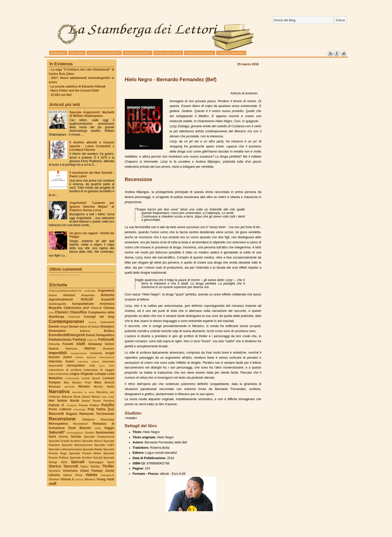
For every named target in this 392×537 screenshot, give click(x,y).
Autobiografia (58, 304)
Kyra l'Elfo (107, 366)
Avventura (107, 304)
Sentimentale (105, 433)
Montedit (69, 387)
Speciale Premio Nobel (85, 453)
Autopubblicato (83, 304)
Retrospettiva (58, 424)
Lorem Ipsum (91, 378)
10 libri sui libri (61, 95)
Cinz (51, 313)
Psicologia (80, 409)
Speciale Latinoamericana (65, 449)
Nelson (96, 397)
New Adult (108, 397)
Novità (75, 401)
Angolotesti (106, 291)
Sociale (76, 437)
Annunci (69, 295)
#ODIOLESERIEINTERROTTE (65, 291)
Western (90, 479)
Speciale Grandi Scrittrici (65, 441)
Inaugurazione (79, 353)
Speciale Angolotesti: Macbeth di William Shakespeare (92, 114)
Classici (62, 312)
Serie (53, 437)
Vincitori (54, 479)
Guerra (54, 349)
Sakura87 (57, 432)
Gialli (81, 344)
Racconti (56, 414)
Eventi (91, 335)
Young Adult (105, 479)
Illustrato (109, 349)
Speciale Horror (92, 441)
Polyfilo (108, 405)
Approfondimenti (61, 299)
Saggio (109, 428)
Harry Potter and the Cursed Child (75, 91)
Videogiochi (108, 475)
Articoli (87, 299)
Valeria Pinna (73, 475)
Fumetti (68, 344)
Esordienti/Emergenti (67, 335)
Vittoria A (67, 479)
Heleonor (71, 349)
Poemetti (72, 405)
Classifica (78, 312)
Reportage (108, 419)
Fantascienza (60, 339)
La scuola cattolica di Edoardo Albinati (78, 87)
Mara (98, 382)
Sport (111, 462)
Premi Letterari (60, 409)
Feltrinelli (106, 339)
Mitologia (55, 386)
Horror (90, 348)
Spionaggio (96, 462)
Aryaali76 (108, 299)
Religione (89, 419)
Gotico (110, 344)
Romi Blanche (80, 428)
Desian (74, 327)
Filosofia (54, 344)
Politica (94, 405)
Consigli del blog (99, 317)
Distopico (108, 327)
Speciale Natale (93, 449)
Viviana (80, 479)
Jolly (92, 366)
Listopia (100, 374)
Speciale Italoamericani (77, 445)
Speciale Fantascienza (99, 437)
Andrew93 (90, 291)
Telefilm (95, 466)
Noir (52, 401)
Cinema (109, 308)
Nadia (110, 386)
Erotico (109, 331)
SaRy (98, 428)
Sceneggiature (75, 433)
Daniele (54, 327)
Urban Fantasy (91, 471)
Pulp (91, 409)
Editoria (85, 331)
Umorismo (70, 471)
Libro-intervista (59, 374)
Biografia (55, 308)
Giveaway (95, 344)
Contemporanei (66, 321)
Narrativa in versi (83, 392)
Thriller (108, 466)
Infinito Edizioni (86, 357)
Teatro (84, 466)
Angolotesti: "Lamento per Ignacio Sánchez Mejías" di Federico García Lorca (92, 206)
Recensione (62, 419)
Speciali (78, 462)
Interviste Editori (88, 362)
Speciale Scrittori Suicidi (86, 458)
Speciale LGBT (104, 445)
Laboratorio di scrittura (65, 370)
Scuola (89, 433)
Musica (98, 386)
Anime (53, 295)
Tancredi (71, 466)
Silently (64, 437)
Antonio (108, 295)
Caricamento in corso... (65, 275)
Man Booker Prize (77, 382)
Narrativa (59, 391)
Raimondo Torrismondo (97, 414)
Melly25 (109, 382)
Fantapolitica (105, 335)
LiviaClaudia (72, 378)
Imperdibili (58, 353)
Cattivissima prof (76, 308)
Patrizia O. (57, 405)
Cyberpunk (107, 322)
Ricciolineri (80, 424)
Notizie (62, 401)
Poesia (83, 405)
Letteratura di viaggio (99, 370)
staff (53, 484)
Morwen (84, 386)
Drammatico (57, 331)
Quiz (111, 409)
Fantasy (79, 339)
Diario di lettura (90, 327)
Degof (64, 327)
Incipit (110, 353)
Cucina (92, 322)
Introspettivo (76, 366)
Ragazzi (72, 414)
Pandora (109, 401)
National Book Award (76, 397)
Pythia (101, 409)
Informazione (107, 357)
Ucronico (55, 471)
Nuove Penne (91, 401)
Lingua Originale (82, 374)
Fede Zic (92, 340)
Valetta (91, 475)
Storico (55, 466)
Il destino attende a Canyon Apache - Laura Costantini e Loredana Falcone (92, 146)
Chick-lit (96, 308)
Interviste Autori (62, 361)
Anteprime (88, 295)
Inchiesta (96, 353)
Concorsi (74, 317)
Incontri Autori (60, 357)
